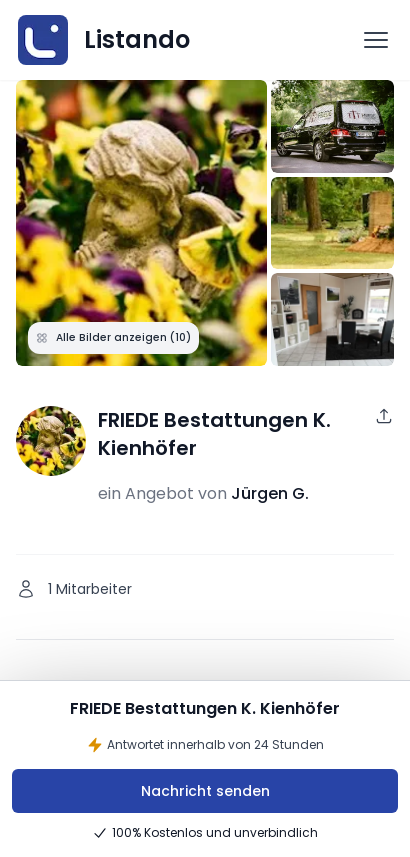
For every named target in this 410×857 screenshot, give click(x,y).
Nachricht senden (205, 791)
